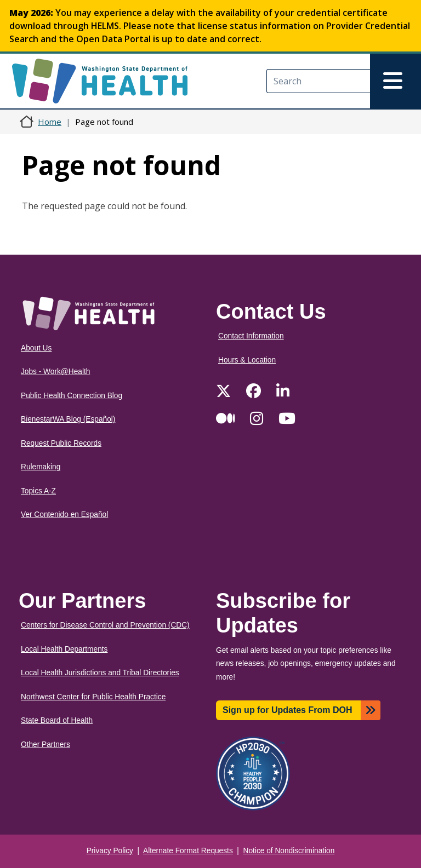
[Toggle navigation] (396, 81)
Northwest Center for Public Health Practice (93, 697)
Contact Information (251, 336)
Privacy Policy (110, 851)
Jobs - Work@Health (55, 372)
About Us (36, 348)
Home (50, 122)
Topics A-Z (38, 491)
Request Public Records (61, 443)
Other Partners (45, 745)
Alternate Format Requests (188, 851)
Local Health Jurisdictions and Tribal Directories (100, 673)
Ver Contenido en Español (64, 515)
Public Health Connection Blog (72, 396)
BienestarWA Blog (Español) (68, 419)
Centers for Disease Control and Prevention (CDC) (105, 625)
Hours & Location (247, 360)
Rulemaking (41, 467)
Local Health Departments (64, 649)
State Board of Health (57, 720)
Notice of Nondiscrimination (289, 851)
